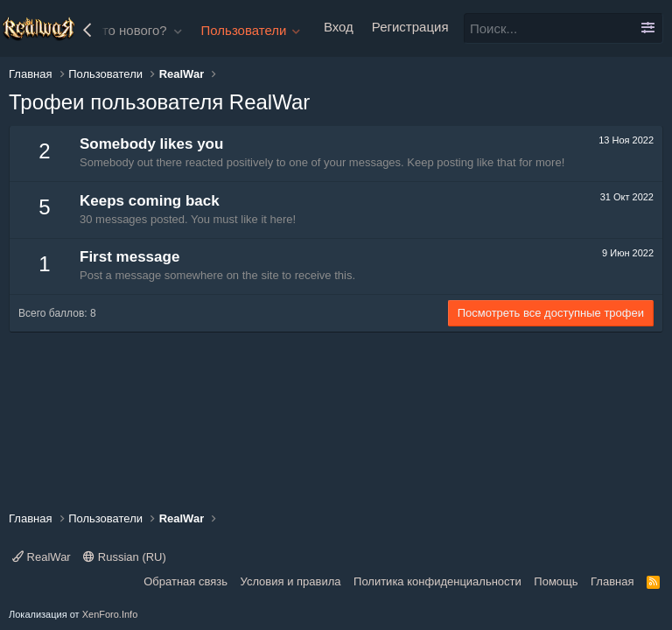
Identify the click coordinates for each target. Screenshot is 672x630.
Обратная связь (185, 581)
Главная (612, 581)
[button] (178, 30)
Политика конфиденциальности (437, 581)
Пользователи (244, 30)
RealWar (42, 557)
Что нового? (130, 30)
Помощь (556, 581)
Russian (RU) (125, 557)
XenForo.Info (110, 614)
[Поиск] (563, 28)
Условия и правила (291, 581)
